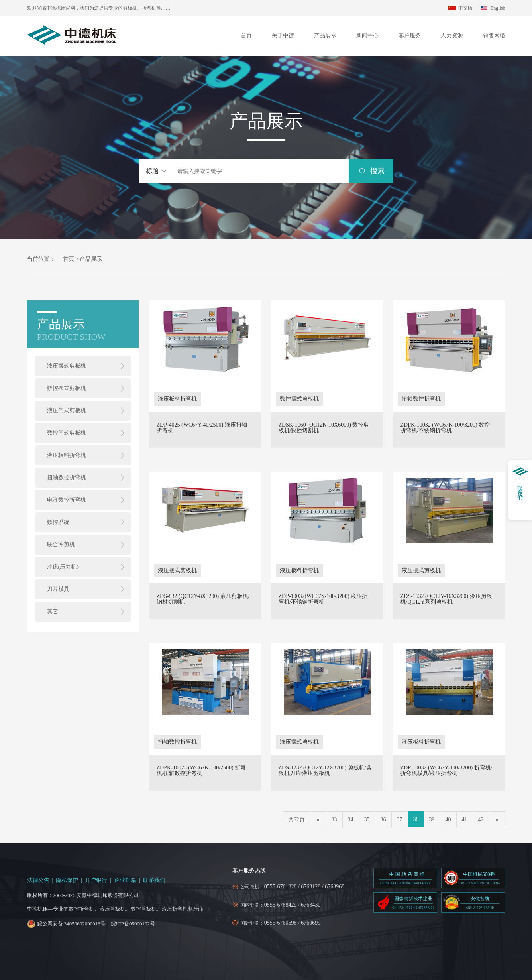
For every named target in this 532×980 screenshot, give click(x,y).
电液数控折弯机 (67, 500)
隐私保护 (67, 880)
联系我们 (154, 880)
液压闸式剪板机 (67, 410)
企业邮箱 (125, 880)
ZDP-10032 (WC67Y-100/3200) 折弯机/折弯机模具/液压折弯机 (447, 771)
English (498, 8)
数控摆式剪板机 (67, 388)
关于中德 (283, 36)
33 (334, 820)
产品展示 (325, 36)
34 (351, 820)
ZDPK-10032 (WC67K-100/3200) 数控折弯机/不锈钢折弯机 (445, 428)
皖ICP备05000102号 (133, 924)
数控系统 (58, 522)
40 (448, 820)
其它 (53, 611)
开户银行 (96, 880)
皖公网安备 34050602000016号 (71, 924)
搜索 (378, 171)
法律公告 (38, 880)
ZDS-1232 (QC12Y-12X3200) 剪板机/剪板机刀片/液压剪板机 (325, 771)
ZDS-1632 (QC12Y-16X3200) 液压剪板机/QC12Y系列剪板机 (446, 599)
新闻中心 (367, 36)
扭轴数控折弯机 (67, 477)
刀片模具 (58, 589)
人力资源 (452, 36)
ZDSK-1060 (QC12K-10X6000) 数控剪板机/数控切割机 (324, 428)
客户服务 (410, 36)
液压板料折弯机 (67, 455)
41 (465, 820)
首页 (246, 36)
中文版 (465, 8)
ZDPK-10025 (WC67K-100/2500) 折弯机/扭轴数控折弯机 (201, 771)
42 (481, 820)
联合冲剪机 (61, 544)
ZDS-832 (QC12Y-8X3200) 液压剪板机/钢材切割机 (203, 599)
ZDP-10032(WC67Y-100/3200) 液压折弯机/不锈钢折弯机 (323, 599)
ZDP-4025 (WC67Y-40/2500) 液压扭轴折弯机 (202, 428)
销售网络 (494, 36)
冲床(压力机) (63, 567)
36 (383, 820)
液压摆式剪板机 (67, 366)
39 (432, 820)
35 (367, 820)
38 (416, 819)
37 (400, 820)
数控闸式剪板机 (67, 433)
